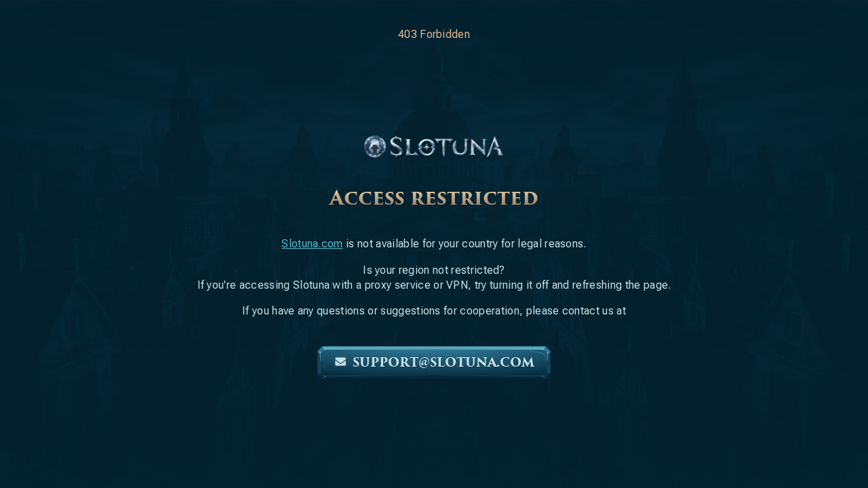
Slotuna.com (312, 244)
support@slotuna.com (434, 363)
